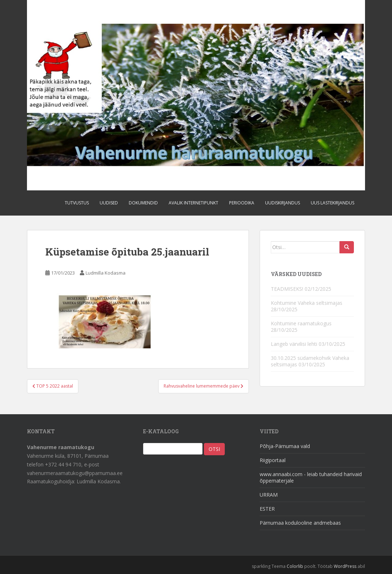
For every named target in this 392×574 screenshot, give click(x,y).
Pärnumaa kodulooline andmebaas (300, 523)
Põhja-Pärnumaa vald (285, 446)
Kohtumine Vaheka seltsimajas (307, 303)
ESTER (267, 509)
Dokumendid (143, 203)
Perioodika (242, 203)
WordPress (345, 566)
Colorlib (295, 566)
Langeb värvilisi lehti (294, 344)
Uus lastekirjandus (332, 203)
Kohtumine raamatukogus (301, 323)
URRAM (269, 495)
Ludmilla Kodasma (106, 273)
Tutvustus (77, 203)
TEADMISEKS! (287, 289)
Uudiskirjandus (282, 203)
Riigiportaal (273, 460)
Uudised (109, 203)
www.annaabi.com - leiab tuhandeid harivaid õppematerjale (311, 477)
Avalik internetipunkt (193, 203)
